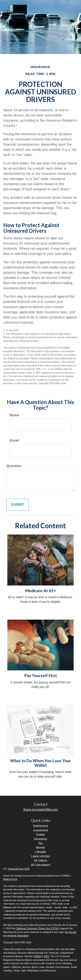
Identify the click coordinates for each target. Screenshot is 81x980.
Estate (41, 835)
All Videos (40, 861)
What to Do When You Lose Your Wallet (40, 763)
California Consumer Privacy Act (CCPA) (37, 928)
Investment (40, 830)
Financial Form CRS (19, 869)
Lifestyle (40, 852)
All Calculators (40, 865)
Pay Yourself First (41, 676)
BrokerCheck (10, 879)
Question (14, 466)
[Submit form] (18, 505)
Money (40, 848)
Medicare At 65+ (41, 591)
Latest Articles (40, 856)
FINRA (37, 956)
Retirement (40, 826)
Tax (41, 843)
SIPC (47, 956)
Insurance (40, 839)
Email (14, 440)
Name (14, 415)
